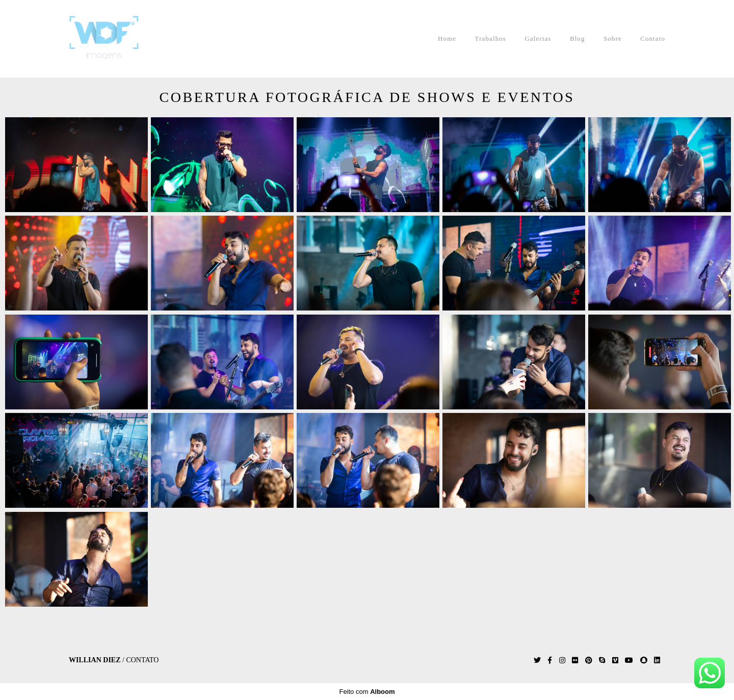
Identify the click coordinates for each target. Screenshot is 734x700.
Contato (653, 38)
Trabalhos (491, 38)
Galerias (538, 38)
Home (447, 38)
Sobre (613, 38)
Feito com (367, 692)
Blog (578, 38)
